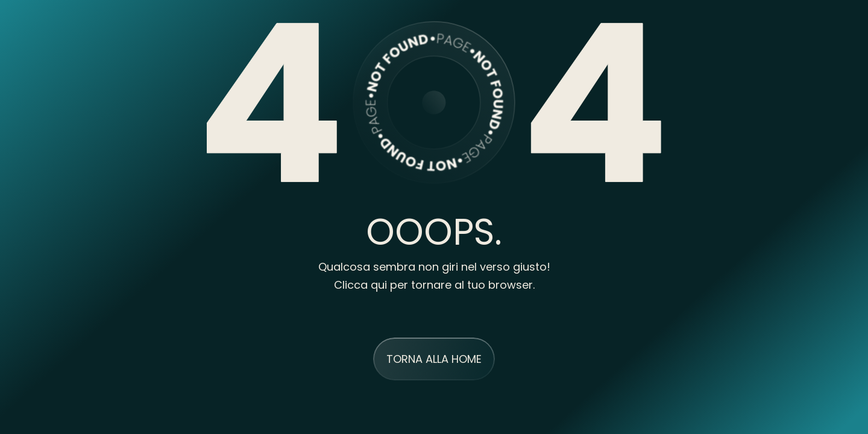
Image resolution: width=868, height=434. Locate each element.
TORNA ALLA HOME (434, 359)
